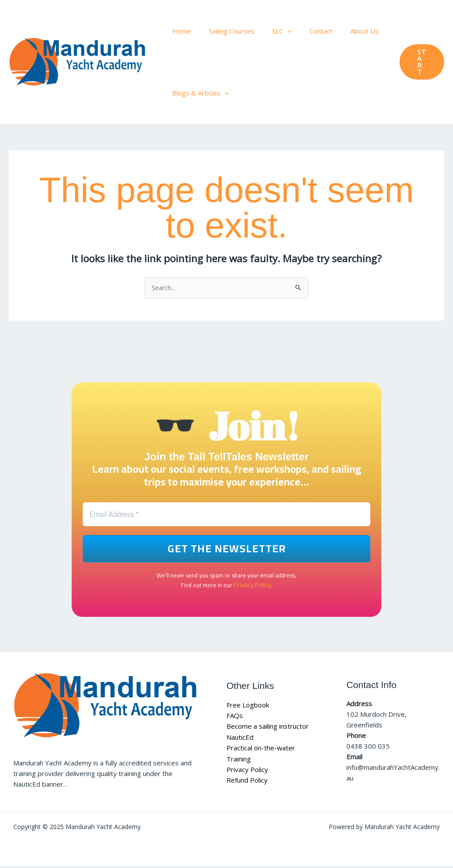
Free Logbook (248, 707)
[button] (420, 62)
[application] (276, 31)
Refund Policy (247, 782)
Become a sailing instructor (268, 729)
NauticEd (240, 739)
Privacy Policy (252, 587)
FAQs (235, 718)
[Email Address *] (226, 516)
